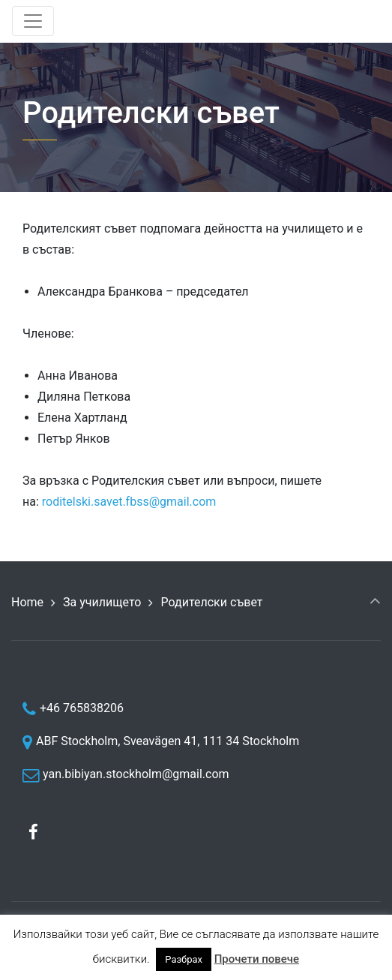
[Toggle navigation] (33, 21)
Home (27, 602)
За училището (102, 602)
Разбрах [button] (184, 959)
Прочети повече (257, 959)
